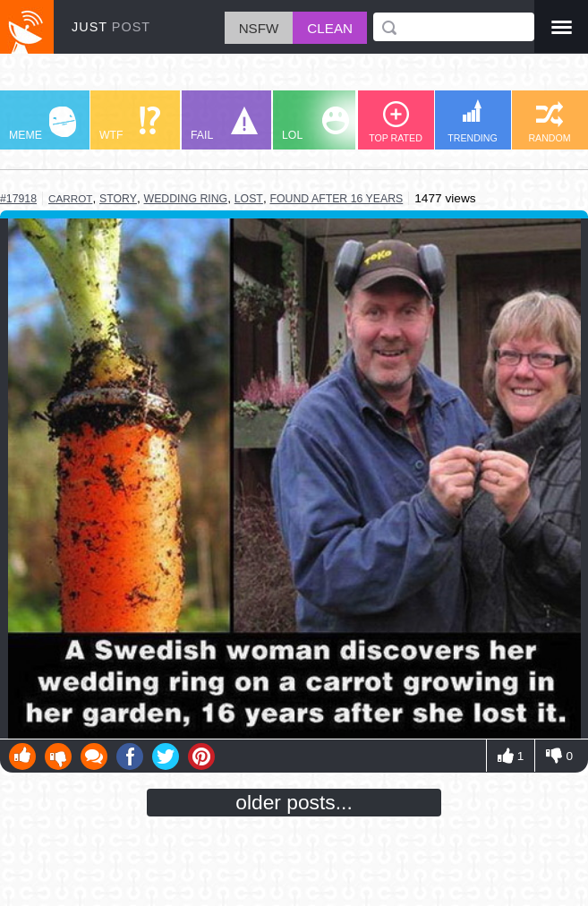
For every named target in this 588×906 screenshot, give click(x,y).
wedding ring (186, 199)
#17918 (18, 199)
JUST (111, 27)
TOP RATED (396, 122)
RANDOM (549, 122)
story (118, 199)
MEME (43, 124)
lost (249, 199)
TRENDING (473, 121)
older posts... (294, 802)
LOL (315, 124)
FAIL (224, 124)
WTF (130, 124)
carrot (70, 198)
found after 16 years (336, 199)
